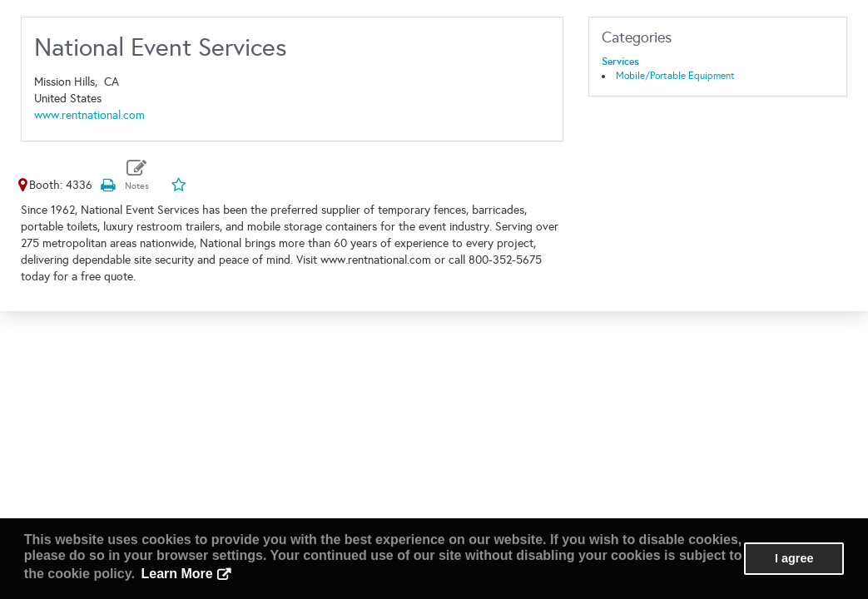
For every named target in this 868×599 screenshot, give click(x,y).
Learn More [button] (177, 574)
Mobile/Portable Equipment (675, 76)
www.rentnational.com (89, 115)
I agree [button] (794, 558)
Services (620, 62)
